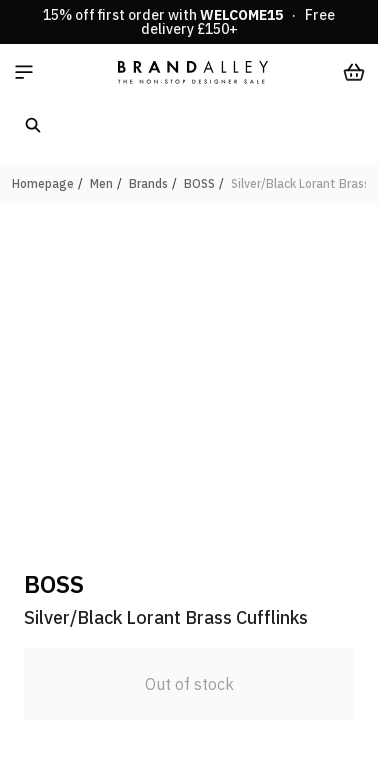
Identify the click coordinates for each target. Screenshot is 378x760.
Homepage (43, 183)
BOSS (199, 183)
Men (101, 183)
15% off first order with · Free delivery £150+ (189, 22)
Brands (148, 183)
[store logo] (193, 72)
